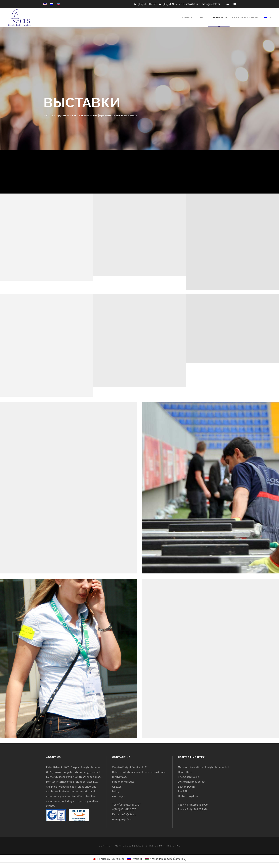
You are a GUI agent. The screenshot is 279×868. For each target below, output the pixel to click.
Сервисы (217, 18)
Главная (186, 18)
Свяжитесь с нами (245, 18)
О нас (202, 18)
